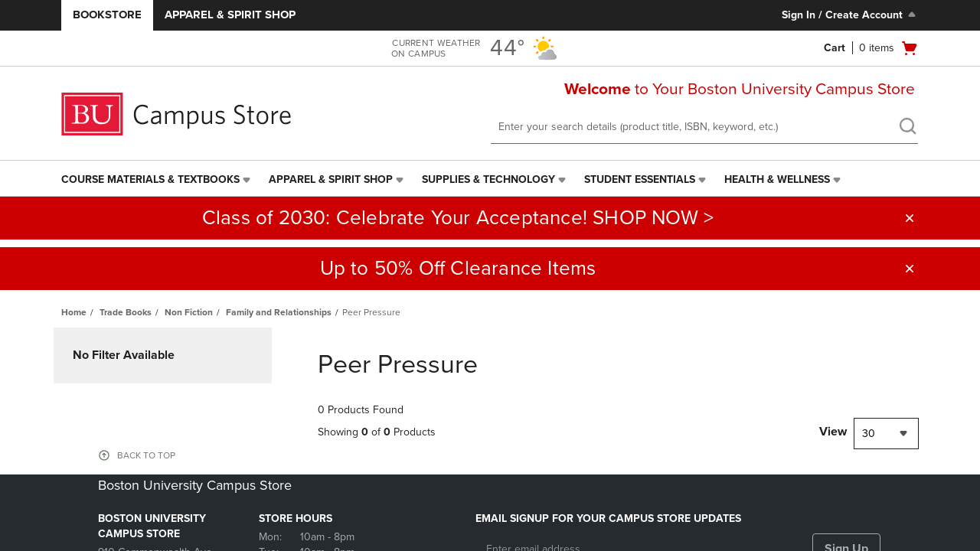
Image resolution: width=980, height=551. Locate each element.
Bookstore (107, 15)
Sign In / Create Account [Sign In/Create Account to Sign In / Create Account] (850, 15)
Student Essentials (640, 179)
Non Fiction (189, 312)
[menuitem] (157, 180)
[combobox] (886, 434)
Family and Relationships (279, 312)
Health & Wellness (777, 179)
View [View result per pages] (833, 432)
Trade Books (126, 312)
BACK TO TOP (146, 455)
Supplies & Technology (488, 179)
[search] (907, 128)
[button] (910, 218)
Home (74, 312)
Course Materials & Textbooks (150, 179)
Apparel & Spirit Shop (230, 15)
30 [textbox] (869, 434)
